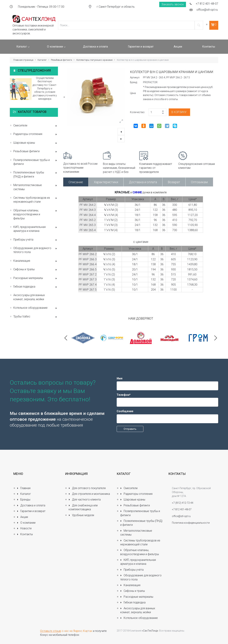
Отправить (130, 429)
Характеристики (106, 182)
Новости (24, 528)
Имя (120, 378)
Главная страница (23, 60)
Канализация (36, 261)
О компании (26, 523)
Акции (22, 517)
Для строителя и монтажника (89, 494)
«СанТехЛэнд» (150, 631)
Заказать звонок (173, 4)
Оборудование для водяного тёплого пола (36, 250)
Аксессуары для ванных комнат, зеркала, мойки (29, 297)
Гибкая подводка (36, 287)
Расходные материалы (36, 278)
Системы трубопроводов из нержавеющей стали (36, 200)
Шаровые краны (36, 143)
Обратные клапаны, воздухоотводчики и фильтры (36, 214)
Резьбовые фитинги (61, 60)
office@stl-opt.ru (207, 10)
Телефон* (124, 395)
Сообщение (125, 411)
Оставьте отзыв (50, 631)
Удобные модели (81, 515)
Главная (24, 488)
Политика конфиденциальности (191, 523)
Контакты (25, 534)
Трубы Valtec (36, 317)
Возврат (174, 182)
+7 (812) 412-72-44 (183, 503)
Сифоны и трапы (36, 270)
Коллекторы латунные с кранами (94, 60)
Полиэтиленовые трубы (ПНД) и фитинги (36, 174)
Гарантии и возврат (31, 511)
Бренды (24, 500)
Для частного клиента (85, 500)
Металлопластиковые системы (36, 187)
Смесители (36, 126)
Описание (76, 182)
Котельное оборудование (36, 308)
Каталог (42, 60)
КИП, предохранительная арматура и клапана (36, 229)
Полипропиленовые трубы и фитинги (36, 162)
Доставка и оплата (143, 182)
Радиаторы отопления (36, 134)
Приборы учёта (36, 240)
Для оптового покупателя (87, 488)
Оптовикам (199, 182)
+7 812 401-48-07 (207, 4)
